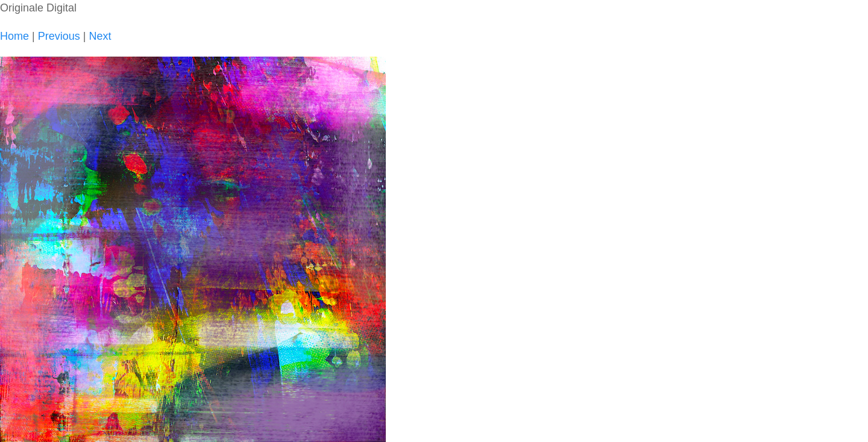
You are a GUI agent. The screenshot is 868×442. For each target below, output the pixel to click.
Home (14, 36)
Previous (59, 36)
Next (100, 36)
